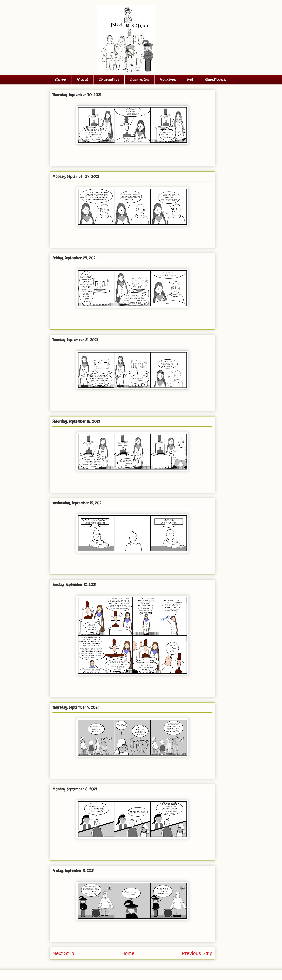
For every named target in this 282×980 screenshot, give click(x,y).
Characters (109, 80)
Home (61, 80)
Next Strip (63, 953)
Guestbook (216, 80)
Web (190, 80)
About (82, 80)
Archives (168, 80)
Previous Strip (197, 953)
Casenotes (139, 80)
